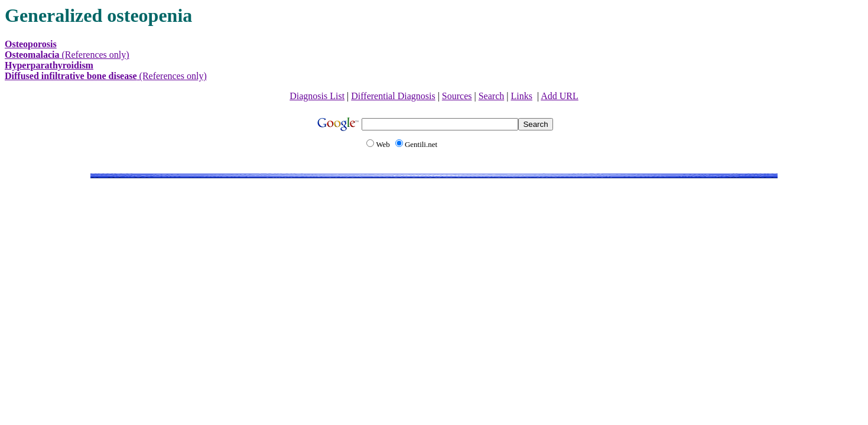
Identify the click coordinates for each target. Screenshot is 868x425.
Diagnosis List (317, 96)
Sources (457, 96)
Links (521, 96)
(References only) (67, 55)
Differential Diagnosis (393, 96)
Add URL (560, 96)
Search (492, 96)
